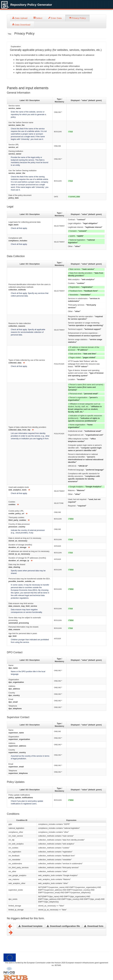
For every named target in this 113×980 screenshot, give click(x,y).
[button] (31, 926)
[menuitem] (21, 18)
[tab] (21, 18)
